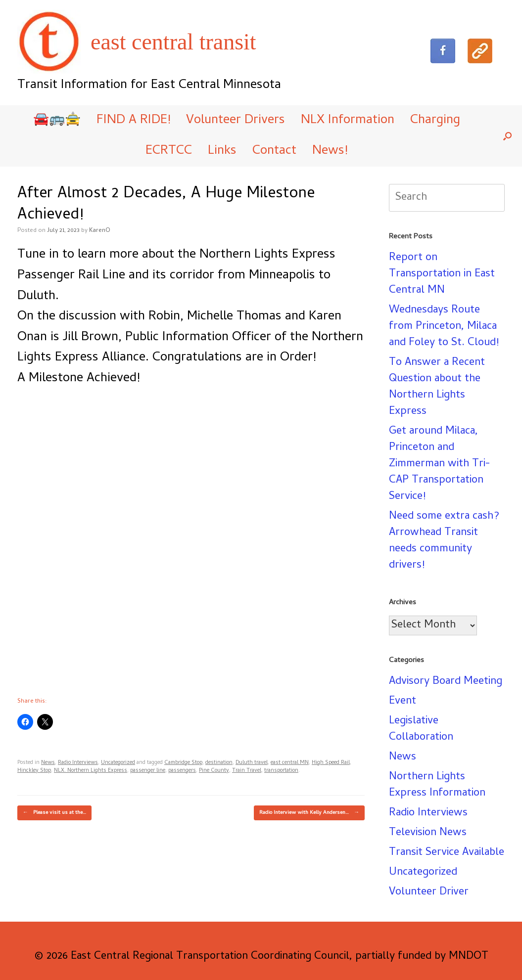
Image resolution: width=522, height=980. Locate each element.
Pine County (214, 771)
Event (403, 702)
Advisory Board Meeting (446, 682)
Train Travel (247, 771)
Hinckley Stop (34, 771)
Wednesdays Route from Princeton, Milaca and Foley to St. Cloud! (444, 327)
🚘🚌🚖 (57, 121)
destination (219, 763)
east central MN (290, 763)
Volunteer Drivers (236, 121)
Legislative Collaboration (421, 730)
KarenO (100, 231)
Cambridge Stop (183, 763)
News (48, 763)
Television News (428, 833)
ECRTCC (169, 151)
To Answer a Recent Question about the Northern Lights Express (437, 387)
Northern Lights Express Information (437, 785)
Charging (435, 121)
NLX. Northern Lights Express (91, 771)
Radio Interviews (78, 763)
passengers (182, 771)
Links (222, 151)
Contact (274, 151)
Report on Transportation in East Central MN (442, 274)
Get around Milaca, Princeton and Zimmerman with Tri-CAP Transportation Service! (440, 464)
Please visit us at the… (54, 813)
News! (330, 151)
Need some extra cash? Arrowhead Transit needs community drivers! (444, 541)
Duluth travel (252, 763)
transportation (281, 771)
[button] (507, 136)
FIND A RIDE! (133, 121)
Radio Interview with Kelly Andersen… (309, 813)
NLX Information (348, 121)
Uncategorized (118, 763)
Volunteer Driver (429, 892)
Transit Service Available (447, 853)
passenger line (148, 771)
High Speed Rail (331, 763)
